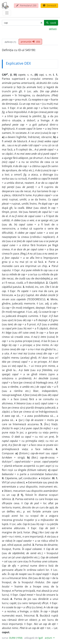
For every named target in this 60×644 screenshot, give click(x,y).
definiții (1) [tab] (10, 42)
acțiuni (49, 638)
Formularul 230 (26, 5)
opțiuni (53, 29)
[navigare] (7, 13)
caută (51, 23)
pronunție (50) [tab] (30, 42)
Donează (49, 5)
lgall (41, 638)
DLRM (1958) (16, 638)
